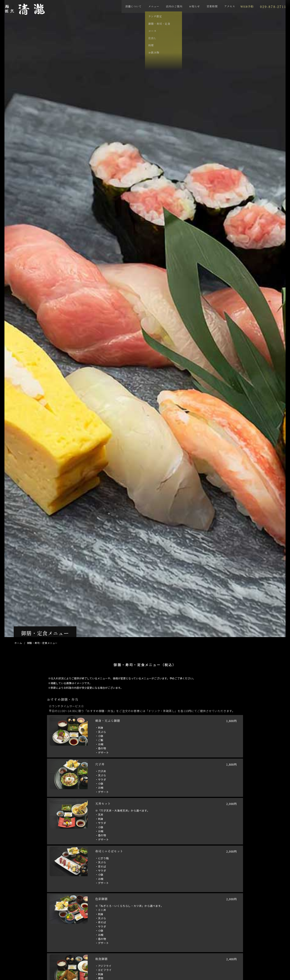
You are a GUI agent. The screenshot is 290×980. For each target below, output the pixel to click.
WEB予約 (237, 8)
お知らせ (183, 8)
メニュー (143, 8)
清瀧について (122, 8)
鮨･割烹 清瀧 (44, 16)
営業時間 (201, 8)
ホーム (18, 643)
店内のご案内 (163, 8)
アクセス (219, 8)
